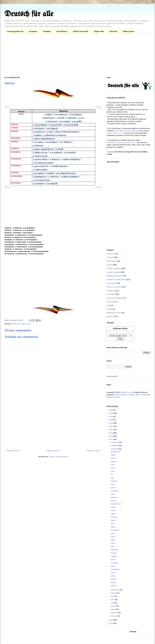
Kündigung (115, 491)
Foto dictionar (62, 31)
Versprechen (115, 452)
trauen (113, 520)
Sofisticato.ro (111, 142)
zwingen (114, 556)
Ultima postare (128, 31)
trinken (113, 488)
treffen (113, 514)
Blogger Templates (113, 397)
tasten (113, 559)
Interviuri (113, 31)
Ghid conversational (114, 287)
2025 (111, 413)
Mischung (114, 550)
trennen (114, 501)
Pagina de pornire (53, 451)
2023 (111, 420)
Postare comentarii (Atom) (59, 457)
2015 (111, 623)
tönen (113, 533)
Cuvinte (109, 265)
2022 (111, 423)
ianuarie (114, 616)
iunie (113, 600)
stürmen (114, 586)
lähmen (113, 582)
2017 (111, 439)
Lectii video (111, 302)
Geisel (113, 458)
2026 (111, 410)
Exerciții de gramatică (115, 276)
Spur (112, 523)
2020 (111, 430)
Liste (108, 305)
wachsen (114, 461)
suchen (113, 573)
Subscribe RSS (112, 376)
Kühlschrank (115, 569)
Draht (113, 537)
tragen (113, 527)
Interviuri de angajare (114, 298)
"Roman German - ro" (115, 133)
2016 (111, 620)
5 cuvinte (110, 257)
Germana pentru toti (15, 31)
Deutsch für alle (29, 14)
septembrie (115, 590)
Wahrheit (114, 497)
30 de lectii (111, 254)
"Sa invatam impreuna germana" (127, 131)
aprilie (113, 606)
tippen (113, 540)
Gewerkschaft (116, 504)
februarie (114, 613)
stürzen (113, 579)
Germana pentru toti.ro (127, 142)
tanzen (113, 566)
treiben (113, 507)
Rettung (114, 517)
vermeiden (115, 563)
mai (112, 603)
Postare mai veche (93, 451)
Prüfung (110, 309)
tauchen (114, 553)
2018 (111, 436)
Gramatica (33, 31)
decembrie (115, 442)
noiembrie (115, 445)
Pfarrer (113, 510)
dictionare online (120, 328)
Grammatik (111, 294)
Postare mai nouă (13, 451)
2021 (111, 426)
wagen (113, 455)
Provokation (115, 530)
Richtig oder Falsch (114, 313)
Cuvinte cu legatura (114, 268)
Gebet (113, 543)
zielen (113, 576)
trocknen (114, 481)
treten (113, 494)
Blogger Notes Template (138, 395)
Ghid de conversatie (81, 31)
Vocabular (47, 31)
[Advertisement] (78, 56)
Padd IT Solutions (121, 395)
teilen (113, 546)
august (113, 593)
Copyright (110, 152)
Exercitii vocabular (113, 272)
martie (113, 609)
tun (112, 474)
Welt (112, 478)
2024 (111, 417)
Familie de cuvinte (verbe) (21, 324)
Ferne (113, 471)
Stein (113, 465)
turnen (113, 468)
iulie (112, 596)
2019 (111, 433)
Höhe (113, 484)
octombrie (115, 449)
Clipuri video (99, 31)
